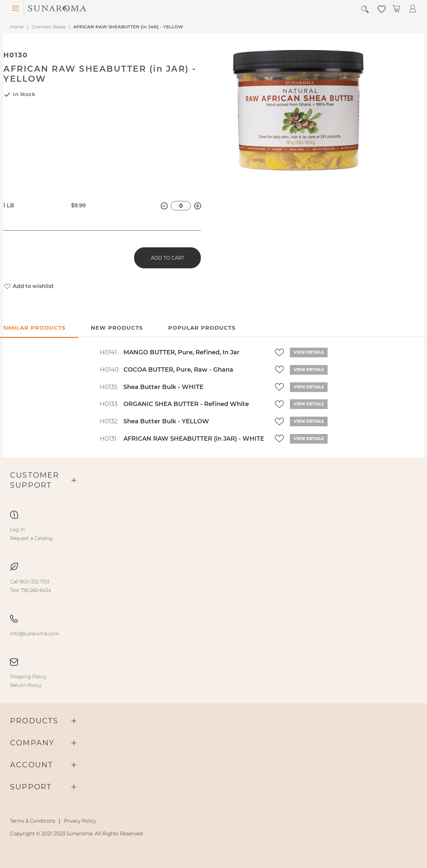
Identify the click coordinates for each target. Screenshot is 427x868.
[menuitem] (17, 530)
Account (32, 765)
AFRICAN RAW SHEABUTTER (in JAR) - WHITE (194, 439)
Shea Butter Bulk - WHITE (163, 387)
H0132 (109, 421)
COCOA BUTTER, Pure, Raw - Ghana (178, 370)
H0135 (109, 387)
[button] (382, 9)
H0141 (108, 352)
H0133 (109, 404)
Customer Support (35, 480)
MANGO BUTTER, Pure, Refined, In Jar (181, 352)
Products (34, 721)
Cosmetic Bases (49, 27)
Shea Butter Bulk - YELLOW (166, 421)
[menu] (213, 534)
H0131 (108, 439)
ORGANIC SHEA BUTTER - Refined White (186, 404)
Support (31, 787)
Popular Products (202, 328)
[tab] (117, 328)
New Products (117, 328)
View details (309, 352)
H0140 (109, 370)
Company (32, 743)
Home (17, 27)
